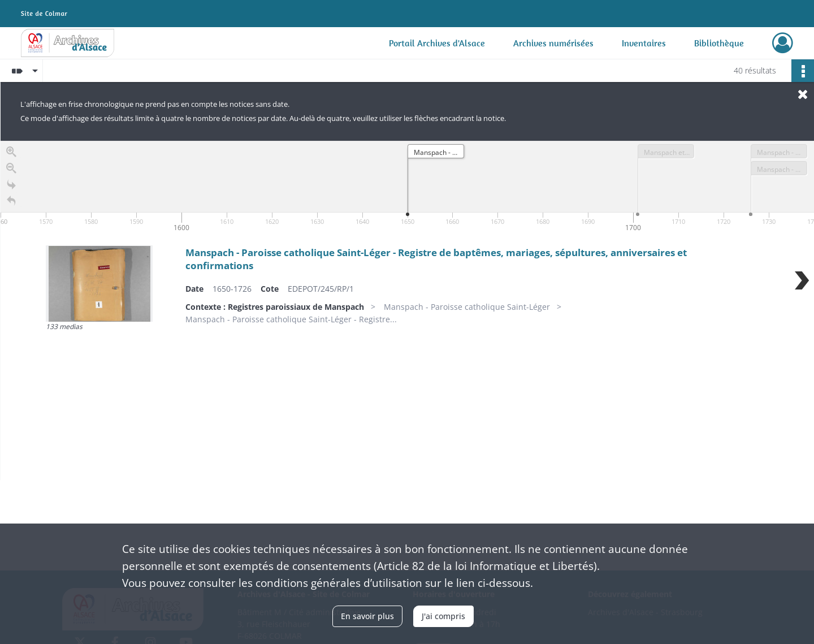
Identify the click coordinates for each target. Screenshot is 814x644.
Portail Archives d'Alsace (437, 43)
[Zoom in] (11, 154)
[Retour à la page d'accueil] (11, 203)
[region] (407, 310)
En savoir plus (367, 616)
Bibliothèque (719, 43)
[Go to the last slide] (11, 186)
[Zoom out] (11, 170)
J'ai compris (443, 616)
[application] (407, 188)
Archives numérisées (553, 43)
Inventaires (644, 43)
